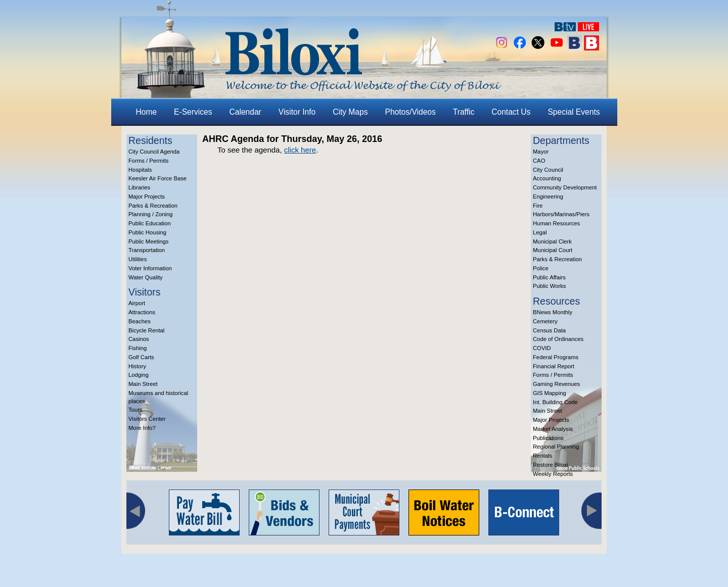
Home (147, 112)
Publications (548, 438)
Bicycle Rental (146, 330)
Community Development (565, 187)
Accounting (547, 178)
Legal (540, 232)
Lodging (139, 375)
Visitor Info (297, 112)
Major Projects (147, 197)
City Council (548, 170)
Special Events (574, 112)
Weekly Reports (553, 474)
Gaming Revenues (556, 384)
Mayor (541, 152)
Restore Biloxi (550, 465)
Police (541, 268)
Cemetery (545, 321)
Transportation (147, 250)
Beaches (140, 321)
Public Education (150, 223)
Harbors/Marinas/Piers (561, 214)
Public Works (549, 286)
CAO (539, 161)
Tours (135, 410)
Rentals (542, 456)
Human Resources (556, 223)
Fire (538, 206)
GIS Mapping (550, 393)
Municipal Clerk (552, 241)
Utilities (138, 259)
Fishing (138, 348)
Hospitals (140, 170)
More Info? (142, 428)
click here (300, 150)
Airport (137, 303)
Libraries (139, 187)
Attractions (142, 312)
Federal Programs (556, 357)
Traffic (464, 112)
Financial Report (554, 366)
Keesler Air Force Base (157, 178)
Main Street (143, 384)
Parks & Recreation (153, 206)
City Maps (350, 112)
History (137, 366)
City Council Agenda (154, 152)
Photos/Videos (411, 112)
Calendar (245, 112)
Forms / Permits (148, 161)
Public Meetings (148, 241)
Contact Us (511, 112)
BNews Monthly (553, 312)
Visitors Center (147, 419)
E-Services (193, 112)
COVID (542, 348)
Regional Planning (556, 447)
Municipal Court (553, 250)
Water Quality (146, 277)
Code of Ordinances (558, 339)
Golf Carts (141, 357)
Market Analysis (553, 429)
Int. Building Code (555, 402)
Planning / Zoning (151, 214)
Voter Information (150, 268)
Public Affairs (549, 277)
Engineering (548, 197)
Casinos (139, 339)
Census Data (549, 330)
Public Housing (147, 232)
